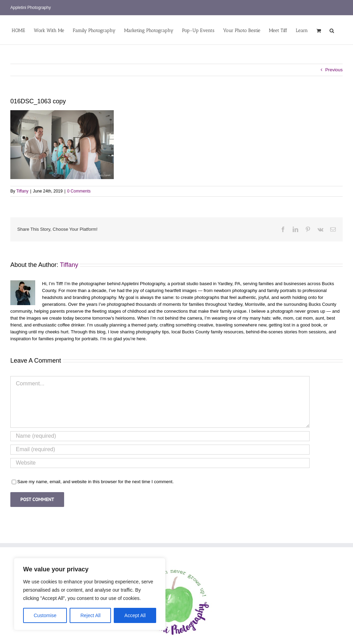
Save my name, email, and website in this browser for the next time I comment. (95, 482)
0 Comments (79, 191)
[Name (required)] (160, 436)
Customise (45, 615)
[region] (90, 594)
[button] (332, 30)
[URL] (160, 463)
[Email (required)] (160, 450)
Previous (334, 70)
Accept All (135, 615)
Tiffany (22, 191)
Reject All (90, 615)
